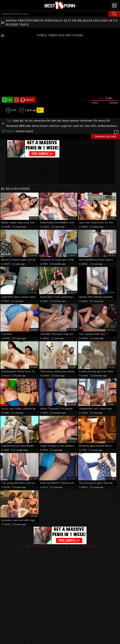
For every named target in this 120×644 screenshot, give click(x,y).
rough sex (66, 126)
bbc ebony (63, 121)
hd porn (44, 126)
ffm (95, 121)
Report (30, 100)
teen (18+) (91, 126)
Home (22, 546)
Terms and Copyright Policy (86, 546)
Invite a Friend (40, 546)
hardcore (54, 126)
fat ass (29, 121)
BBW (22, 126)
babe (28, 126)
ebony (35, 126)
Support (59, 546)
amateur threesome (81, 121)
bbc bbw (52, 121)
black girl (18, 121)
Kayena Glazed (24, 131)
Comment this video (107, 136)
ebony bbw (40, 121)
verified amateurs (107, 126)
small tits (78, 126)
